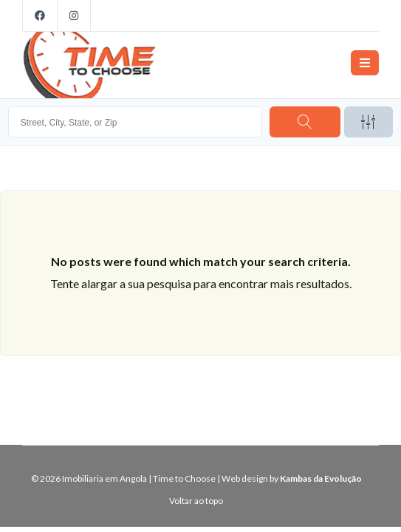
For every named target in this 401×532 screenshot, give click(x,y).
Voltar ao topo (196, 501)
